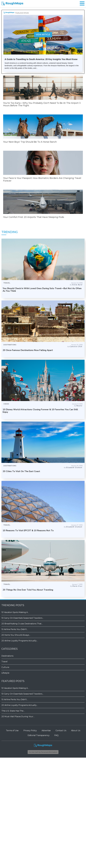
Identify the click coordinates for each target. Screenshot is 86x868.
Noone (79, 406)
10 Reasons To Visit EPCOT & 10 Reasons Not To (28, 530)
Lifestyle (5, 673)
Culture (5, 667)
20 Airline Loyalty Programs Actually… (20, 641)
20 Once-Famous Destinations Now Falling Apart (28, 350)
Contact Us (61, 731)
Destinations (7, 656)
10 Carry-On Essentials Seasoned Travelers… (23, 618)
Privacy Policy (30, 731)
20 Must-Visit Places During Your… (18, 717)
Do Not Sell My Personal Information (43, 752)
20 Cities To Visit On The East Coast (21, 471)
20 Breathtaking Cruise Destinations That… (22, 624)
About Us (76, 731)
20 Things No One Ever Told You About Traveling (28, 590)
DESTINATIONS (10, 345)
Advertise (46, 731)
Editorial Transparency (39, 735)
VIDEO (6, 404)
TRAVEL (7, 283)
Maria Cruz (77, 586)
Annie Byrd (77, 285)
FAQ (56, 735)
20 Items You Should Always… (16, 635)
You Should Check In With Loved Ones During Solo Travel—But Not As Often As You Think (42, 290)
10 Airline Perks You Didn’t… (15, 629)
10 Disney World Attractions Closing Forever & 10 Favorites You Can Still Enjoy (40, 411)
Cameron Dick (76, 347)
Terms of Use (12, 731)
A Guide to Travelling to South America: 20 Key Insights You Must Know (41, 59)
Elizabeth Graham (74, 468)
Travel (4, 662)
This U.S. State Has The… (13, 711)
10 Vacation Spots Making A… (15, 612)
